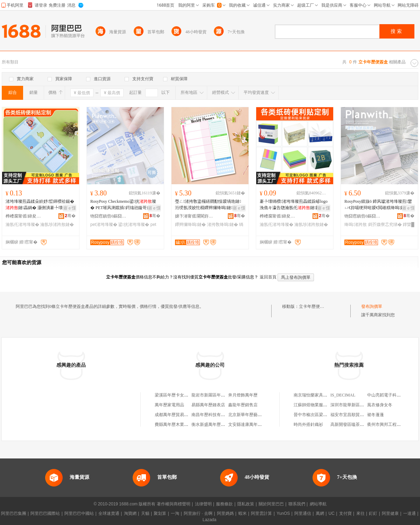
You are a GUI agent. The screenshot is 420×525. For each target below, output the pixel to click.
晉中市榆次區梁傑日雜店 (317, 415)
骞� (70, 216)
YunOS (283, 513)
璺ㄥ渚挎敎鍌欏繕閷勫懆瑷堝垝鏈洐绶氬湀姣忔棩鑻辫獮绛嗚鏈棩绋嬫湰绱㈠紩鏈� (208, 205)
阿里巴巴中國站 (79, 513)
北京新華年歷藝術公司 (249, 415)
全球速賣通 (109, 513)
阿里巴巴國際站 (45, 513)
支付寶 (345, 513)
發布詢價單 (372, 306)
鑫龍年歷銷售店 (243, 405)
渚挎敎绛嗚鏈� (223, 224)
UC (332, 513)
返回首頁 (268, 277)
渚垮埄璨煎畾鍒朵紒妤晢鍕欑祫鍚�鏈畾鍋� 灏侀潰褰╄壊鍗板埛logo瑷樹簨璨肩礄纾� (40, 205)
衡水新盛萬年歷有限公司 (215, 424)
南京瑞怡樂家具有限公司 (317, 395)
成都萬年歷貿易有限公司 (178, 415)
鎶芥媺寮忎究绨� (385, 224)
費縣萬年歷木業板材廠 (176, 424)
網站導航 (318, 504)
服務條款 (224, 504)
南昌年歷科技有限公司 (212, 415)
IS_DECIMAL (343, 395)
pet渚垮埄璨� (104, 224)
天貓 (145, 513)
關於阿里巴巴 (271, 504)
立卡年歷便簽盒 (314, 306)
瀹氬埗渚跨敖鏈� (57, 224)
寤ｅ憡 (70, 208)
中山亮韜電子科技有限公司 (392, 395)
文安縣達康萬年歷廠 (247, 424)
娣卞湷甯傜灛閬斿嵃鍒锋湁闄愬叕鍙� (194, 216)
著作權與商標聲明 (174, 504)
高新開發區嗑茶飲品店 (351, 424)
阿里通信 (303, 513)
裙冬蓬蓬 (376, 415)
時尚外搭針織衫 (308, 424)
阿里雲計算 (261, 513)
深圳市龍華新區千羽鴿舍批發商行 (362, 405)
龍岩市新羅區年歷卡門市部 (217, 395)
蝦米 (243, 513)
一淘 (175, 513)
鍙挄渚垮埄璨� (134, 224)
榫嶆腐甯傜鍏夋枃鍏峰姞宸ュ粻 (25, 216)
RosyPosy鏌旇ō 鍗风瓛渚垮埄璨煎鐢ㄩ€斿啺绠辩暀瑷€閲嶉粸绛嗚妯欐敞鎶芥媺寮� (379, 205)
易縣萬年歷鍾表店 (208, 405)
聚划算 (160, 513)
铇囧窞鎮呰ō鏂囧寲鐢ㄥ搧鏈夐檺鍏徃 (110, 216)
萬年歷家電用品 (169, 405)
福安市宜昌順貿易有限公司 (356, 415)
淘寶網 (130, 513)
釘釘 (373, 513)
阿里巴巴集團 (14, 513)
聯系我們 (297, 504)
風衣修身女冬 (380, 405)
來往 (360, 513)
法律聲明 (203, 504)
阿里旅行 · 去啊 (198, 513)
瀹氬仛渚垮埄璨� (22, 224)
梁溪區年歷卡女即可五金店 (180, 395)
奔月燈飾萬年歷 (243, 395)
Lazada (209, 520)
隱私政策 (246, 504)
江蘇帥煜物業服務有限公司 (319, 405)
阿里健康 (390, 513)
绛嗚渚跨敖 (356, 224)
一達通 (409, 513)
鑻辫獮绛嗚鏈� (190, 224)
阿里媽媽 (225, 513)
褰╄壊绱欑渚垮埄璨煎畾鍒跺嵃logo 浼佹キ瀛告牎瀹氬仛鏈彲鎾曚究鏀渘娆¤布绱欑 (294, 205)
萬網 (320, 513)
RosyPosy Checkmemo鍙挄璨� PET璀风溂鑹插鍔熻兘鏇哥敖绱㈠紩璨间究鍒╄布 (125, 205)
